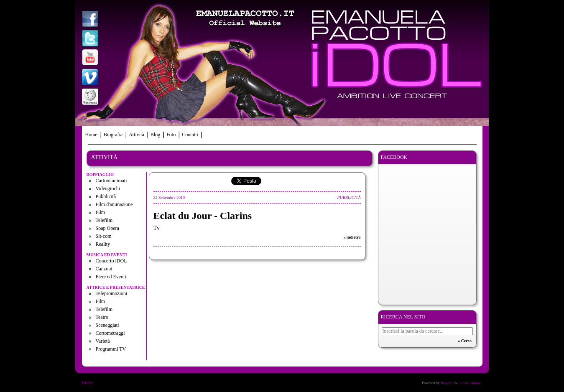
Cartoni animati (111, 181)
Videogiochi (108, 188)
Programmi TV (111, 349)
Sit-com (104, 236)
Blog (155, 135)
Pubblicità (106, 196)
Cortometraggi (110, 333)
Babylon (447, 383)
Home (91, 135)
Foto (171, 135)
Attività (137, 135)
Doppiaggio (100, 174)
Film (101, 212)
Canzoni (104, 269)
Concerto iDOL (111, 261)
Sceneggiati (107, 325)
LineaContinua (470, 383)
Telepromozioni (112, 293)
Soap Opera (107, 228)
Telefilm (104, 220)
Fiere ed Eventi (111, 277)
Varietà (103, 341)
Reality (103, 244)
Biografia (113, 135)
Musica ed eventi (107, 255)
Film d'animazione (114, 204)
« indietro (352, 237)
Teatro (102, 317)
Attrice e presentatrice (116, 287)
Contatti (190, 135)
